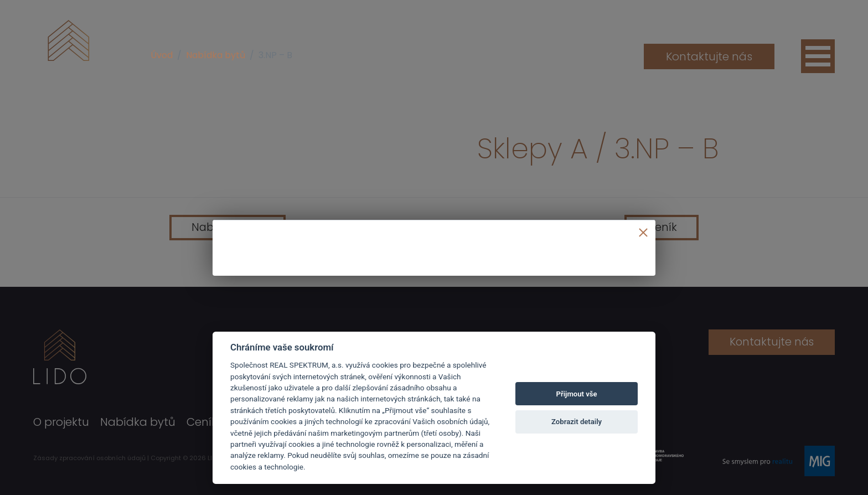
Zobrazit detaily (577, 422)
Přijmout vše (577, 394)
